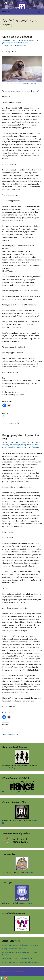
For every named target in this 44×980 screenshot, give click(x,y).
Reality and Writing (17, 43)
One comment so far (12, 423)
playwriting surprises (26, 445)
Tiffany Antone (7, 45)
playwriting (24, 40)
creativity (6, 445)
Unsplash (34, 83)
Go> (20, 768)
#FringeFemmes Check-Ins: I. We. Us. (15, 949)
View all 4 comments (12, 735)
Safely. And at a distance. (18, 37)
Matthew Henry (21, 83)
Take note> (35, 872)
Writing (32, 40)
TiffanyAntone (21, 45)
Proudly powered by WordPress (14, 971)
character (37, 442)
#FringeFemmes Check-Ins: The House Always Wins (20, 945)
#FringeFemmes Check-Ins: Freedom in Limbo (18, 958)
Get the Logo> (30, 903)
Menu (5, 12)
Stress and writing (31, 43)
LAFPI (19, 442)
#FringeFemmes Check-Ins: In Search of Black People (21, 962)
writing (24, 447)
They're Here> (24, 792)
